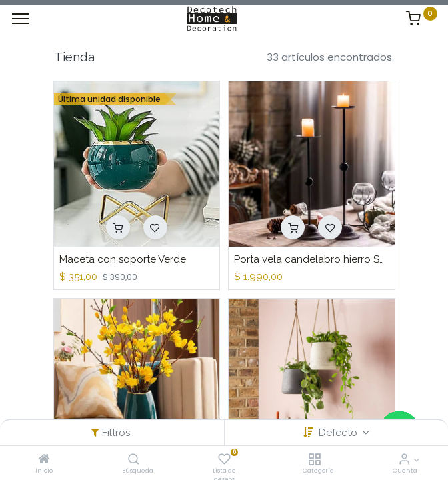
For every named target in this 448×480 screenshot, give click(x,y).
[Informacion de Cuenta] (404, 460)
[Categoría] (314, 460)
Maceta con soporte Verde (123, 259)
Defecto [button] (339, 433)
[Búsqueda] (134, 460)
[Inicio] (44, 460)
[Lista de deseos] (224, 460)
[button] (118, 227)
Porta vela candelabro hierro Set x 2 (312, 259)
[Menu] (20, 19)
